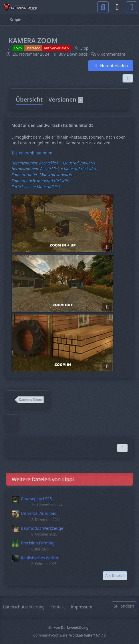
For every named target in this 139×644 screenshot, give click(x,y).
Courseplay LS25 (36, 499)
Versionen (66, 99)
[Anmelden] (117, 7)
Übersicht (29, 99)
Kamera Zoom (30, 400)
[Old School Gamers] (20, 7)
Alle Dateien (115, 576)
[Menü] (132, 7)
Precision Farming (38, 543)
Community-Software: (70, 635)
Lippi (25, 505)
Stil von (69, 627)
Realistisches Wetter (40, 558)
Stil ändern (124, 606)
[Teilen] (128, 78)
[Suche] (103, 7)
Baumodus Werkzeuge (42, 528)
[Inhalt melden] (122, 448)
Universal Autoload (39, 513)
